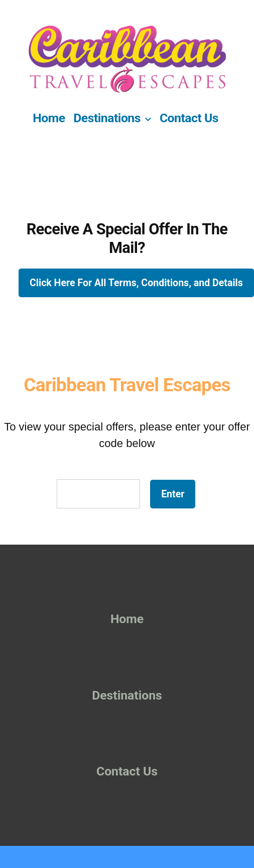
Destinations (107, 118)
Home (49, 118)
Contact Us (189, 118)
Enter (173, 494)
